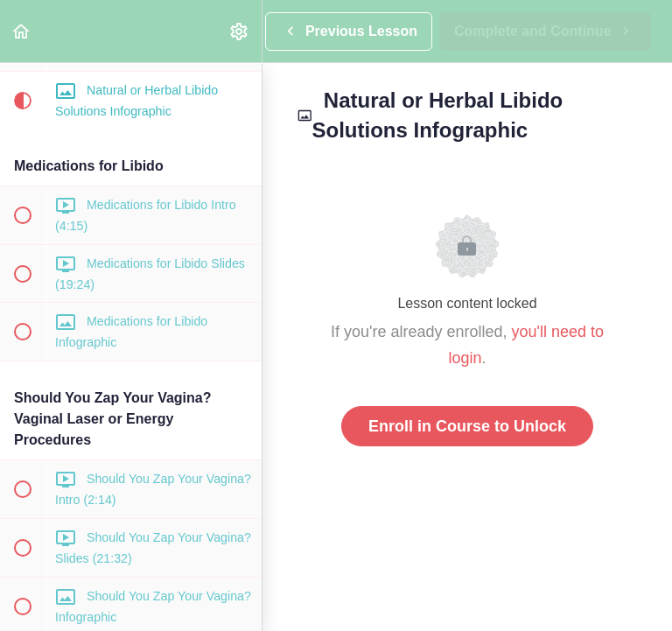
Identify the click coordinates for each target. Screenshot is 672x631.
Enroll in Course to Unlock (467, 426)
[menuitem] (240, 31)
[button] (22, 31)
